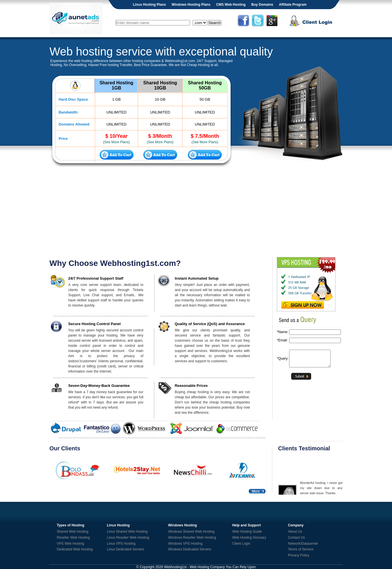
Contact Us (296, 538)
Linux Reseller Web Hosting (128, 538)
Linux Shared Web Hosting (127, 532)
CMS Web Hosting (231, 5)
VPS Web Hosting (71, 544)
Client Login (241, 544)
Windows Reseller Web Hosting (192, 538)
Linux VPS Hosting (121, 544)
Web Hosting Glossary (249, 538)
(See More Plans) (116, 142)
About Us (295, 532)
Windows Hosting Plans (191, 5)
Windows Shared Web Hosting (192, 532)
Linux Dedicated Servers (126, 549)
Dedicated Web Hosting (75, 549)
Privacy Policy (299, 555)
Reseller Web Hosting (73, 538)
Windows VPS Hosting (185, 544)
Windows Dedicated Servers (190, 549)
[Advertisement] (196, 213)
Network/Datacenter (303, 544)
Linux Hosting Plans (149, 5)
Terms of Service (301, 549)
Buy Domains (262, 5)
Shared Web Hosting (73, 532)
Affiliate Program (293, 5)
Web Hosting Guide (247, 532)
